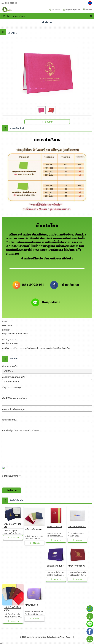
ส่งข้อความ (12, 490)
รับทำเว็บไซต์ (32, 637)
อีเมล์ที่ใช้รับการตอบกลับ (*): (15, 398)
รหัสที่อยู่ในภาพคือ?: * (12, 476)
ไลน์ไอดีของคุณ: (9, 420)
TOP (90, 639)
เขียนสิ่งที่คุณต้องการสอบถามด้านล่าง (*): (21, 431)
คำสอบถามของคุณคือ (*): (14, 377)
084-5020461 (11, 3)
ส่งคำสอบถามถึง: (10, 366)
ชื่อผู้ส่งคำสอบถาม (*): (12, 388)
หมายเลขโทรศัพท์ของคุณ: (14, 409)
